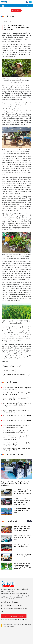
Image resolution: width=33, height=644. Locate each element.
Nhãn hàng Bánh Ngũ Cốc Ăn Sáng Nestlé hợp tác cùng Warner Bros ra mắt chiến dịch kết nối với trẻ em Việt (17, 405)
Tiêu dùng (10, 16)
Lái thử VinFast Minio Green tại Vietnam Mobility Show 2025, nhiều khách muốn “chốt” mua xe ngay (22, 502)
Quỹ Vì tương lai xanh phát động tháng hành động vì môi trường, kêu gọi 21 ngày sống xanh (22, 566)
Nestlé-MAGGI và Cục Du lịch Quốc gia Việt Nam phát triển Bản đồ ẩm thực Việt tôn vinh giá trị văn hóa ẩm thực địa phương (17, 438)
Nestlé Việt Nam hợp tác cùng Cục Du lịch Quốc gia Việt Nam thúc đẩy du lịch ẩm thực (16, 427)
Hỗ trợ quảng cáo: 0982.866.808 (14, 616)
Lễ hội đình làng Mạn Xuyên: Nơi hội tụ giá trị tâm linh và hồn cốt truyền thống (22, 528)
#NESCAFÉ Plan (16, 367)
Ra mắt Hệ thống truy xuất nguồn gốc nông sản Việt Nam (22, 510)
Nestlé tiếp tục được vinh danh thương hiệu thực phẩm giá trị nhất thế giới (17, 444)
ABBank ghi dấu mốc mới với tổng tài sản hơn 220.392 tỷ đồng (22, 537)
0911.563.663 (8, 606)
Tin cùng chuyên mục (15, 455)
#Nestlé (6, 367)
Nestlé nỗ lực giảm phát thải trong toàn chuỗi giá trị (17, 416)
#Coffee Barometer (9, 370)
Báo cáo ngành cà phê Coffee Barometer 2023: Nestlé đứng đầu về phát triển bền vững (17, 27)
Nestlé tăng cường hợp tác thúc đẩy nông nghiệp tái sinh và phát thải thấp (17, 389)
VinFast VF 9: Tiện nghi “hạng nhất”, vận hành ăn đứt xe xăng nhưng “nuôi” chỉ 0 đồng (22, 492)
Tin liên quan (11, 382)
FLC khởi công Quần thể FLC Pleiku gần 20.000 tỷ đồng (22, 546)
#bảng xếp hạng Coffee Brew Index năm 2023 (16, 374)
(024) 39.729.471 (17, 606)
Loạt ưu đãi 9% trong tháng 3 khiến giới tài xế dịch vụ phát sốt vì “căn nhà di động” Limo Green (16, 484)
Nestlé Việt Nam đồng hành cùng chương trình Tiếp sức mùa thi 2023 (16, 399)
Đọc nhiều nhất (11, 521)
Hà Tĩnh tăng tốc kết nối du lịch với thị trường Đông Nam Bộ (23, 556)
